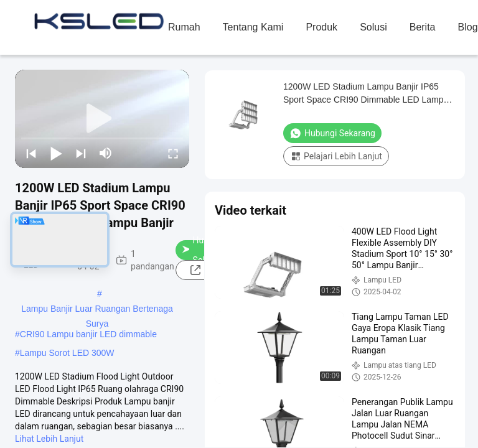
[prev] (31, 153)
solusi (373, 27)
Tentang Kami (253, 27)
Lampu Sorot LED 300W (67, 353)
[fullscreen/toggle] (173, 153)
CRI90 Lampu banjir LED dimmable (88, 334)
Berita (423, 27)
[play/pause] (56, 153)
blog (468, 27)
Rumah (184, 27)
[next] (81, 153)
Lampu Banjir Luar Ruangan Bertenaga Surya (97, 310)
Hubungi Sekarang (332, 133)
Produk (321, 27)
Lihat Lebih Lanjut (49, 439)
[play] (102, 119)
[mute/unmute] (106, 153)
